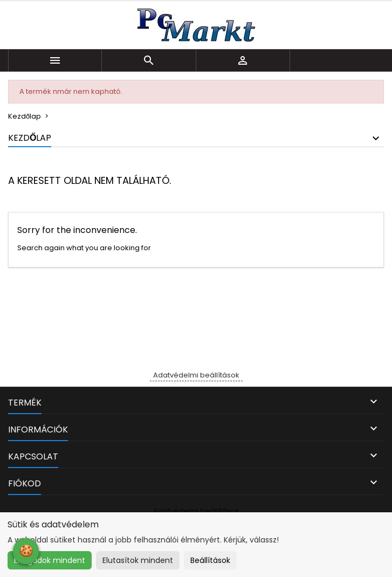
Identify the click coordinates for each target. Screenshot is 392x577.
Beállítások (210, 560)
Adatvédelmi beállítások (196, 375)
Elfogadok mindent (50, 560)
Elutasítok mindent (138, 560)
